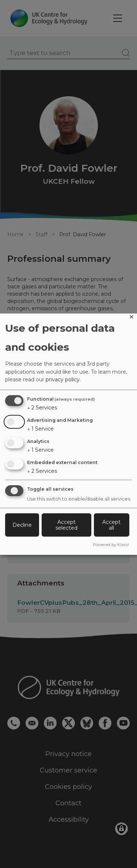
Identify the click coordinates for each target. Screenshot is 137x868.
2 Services (42, 408)
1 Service (40, 429)
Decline (22, 525)
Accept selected (66, 525)
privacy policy (63, 379)
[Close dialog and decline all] (132, 318)
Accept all (111, 525)
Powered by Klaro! (111, 545)
